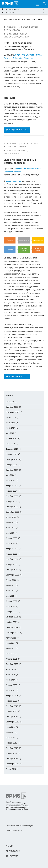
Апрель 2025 (11, 438)
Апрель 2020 (11, 685)
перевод (26, 27)
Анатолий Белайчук (16, 147)
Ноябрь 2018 (12, 753)
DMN (22, 34)
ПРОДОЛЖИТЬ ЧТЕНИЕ (17, 130)
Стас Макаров (13, 30)
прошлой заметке (13, 181)
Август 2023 (11, 517)
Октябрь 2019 (12, 716)
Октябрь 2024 (12, 470)
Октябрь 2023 (12, 507)
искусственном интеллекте (17, 809)
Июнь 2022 (11, 591)
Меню (37, 3)
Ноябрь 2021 (12, 622)
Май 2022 (10, 596)
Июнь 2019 (11, 732)
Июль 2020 (11, 675)
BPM (9, 151)
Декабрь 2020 (12, 664)
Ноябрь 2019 (12, 711)
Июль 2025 (11, 423)
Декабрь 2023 (12, 496)
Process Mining (20, 151)
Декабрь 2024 (12, 459)
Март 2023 (10, 543)
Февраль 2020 (12, 696)
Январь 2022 (11, 612)
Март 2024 (10, 480)
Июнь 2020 (11, 680)
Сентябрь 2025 (12, 412)
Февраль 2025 (12, 449)
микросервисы (12, 37)
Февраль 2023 (12, 549)
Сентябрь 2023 (12, 512)
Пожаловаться (14, 831)
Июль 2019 (11, 727)
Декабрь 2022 (12, 559)
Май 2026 (10, 402)
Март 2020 (10, 690)
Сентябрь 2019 (12, 722)
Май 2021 (10, 654)
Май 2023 (10, 533)
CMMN (16, 34)
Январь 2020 (11, 701)
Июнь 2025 (11, 428)
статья (34, 27)
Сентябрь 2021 (12, 633)
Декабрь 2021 (12, 617)
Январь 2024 (11, 491)
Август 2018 (11, 769)
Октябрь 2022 (12, 570)
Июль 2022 (11, 585)
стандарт (25, 37)
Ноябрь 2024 (12, 465)
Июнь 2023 (11, 528)
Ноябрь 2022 (12, 564)
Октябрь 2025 (12, 407)
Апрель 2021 (11, 659)
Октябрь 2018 (12, 759)
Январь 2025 (11, 454)
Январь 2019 (11, 743)
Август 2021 (11, 638)
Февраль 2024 (12, 486)
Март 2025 (10, 444)
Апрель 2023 (11, 538)
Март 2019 (10, 738)
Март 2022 (10, 606)
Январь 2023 (11, 554)
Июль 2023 (11, 522)
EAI (26, 34)
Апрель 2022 (11, 601)
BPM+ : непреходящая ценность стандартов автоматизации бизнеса (19, 46)
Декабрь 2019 (12, 706)
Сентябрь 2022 (12, 575)
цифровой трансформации (16, 808)
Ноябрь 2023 (12, 501)
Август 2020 (11, 669)
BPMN (9, 34)
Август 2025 (11, 417)
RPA (27, 806)
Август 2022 (11, 580)
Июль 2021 (11, 643)
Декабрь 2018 (12, 748)
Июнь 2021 (11, 648)
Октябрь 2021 (12, 627)
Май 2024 (10, 475)
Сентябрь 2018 (12, 764)
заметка (25, 144)
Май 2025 (10, 433)
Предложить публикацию (20, 826)
